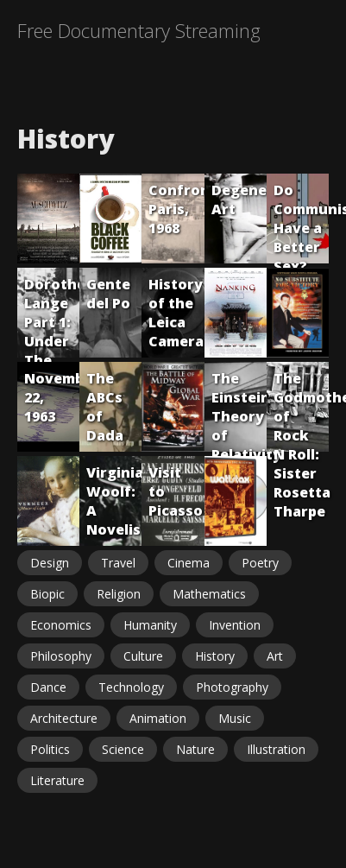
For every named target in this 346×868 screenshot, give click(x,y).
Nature (195, 749)
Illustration (276, 749)
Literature (57, 780)
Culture (143, 656)
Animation (158, 718)
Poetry (260, 563)
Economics (61, 625)
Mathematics (209, 594)
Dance (48, 687)
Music (235, 718)
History (215, 656)
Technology (131, 687)
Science (123, 749)
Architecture (64, 718)
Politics (50, 749)
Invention (235, 625)
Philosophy (61, 656)
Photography (232, 687)
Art (275, 656)
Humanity (150, 625)
